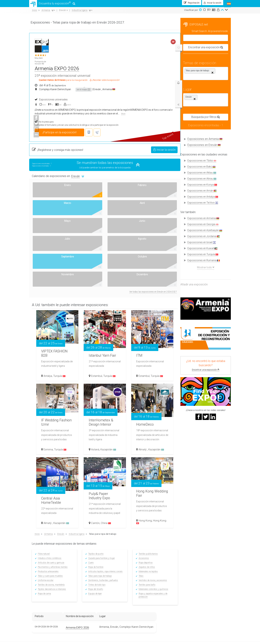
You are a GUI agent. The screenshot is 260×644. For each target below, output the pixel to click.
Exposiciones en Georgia (52, 226)
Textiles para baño (198, 488)
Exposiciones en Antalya (52, 198)
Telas (192, 479)
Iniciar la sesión (215, 124)
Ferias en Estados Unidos (95, 591)
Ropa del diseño (148, 492)
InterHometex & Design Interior (156, 322)
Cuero (143, 466)
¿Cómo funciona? (40, 594)
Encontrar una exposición (54, 371)
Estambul (149, 279)
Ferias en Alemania (92, 600)
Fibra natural (97, 457)
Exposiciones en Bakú (50, 168)
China (158, 426)
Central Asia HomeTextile (106, 400)
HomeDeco (198, 320)
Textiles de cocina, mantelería (104, 488)
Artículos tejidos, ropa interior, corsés (158, 474)
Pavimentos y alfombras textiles (106, 470)
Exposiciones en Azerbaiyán (54, 232)
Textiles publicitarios (200, 457)
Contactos (37, 598)
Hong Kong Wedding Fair (200, 388)
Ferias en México (90, 566)
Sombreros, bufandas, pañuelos (155, 483)
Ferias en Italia (90, 605)
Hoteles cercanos (124, 601)
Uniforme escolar (99, 483)
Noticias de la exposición (128, 584)
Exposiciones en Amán (51, 192)
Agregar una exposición (161, 563)
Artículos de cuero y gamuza (104, 466)
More (115, 88)
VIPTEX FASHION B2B (107, 252)
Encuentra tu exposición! (52, 4)
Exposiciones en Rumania (52, 262)
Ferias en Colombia (92, 571)
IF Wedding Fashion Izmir (107, 317)
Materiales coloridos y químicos (205, 492)
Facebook (190, 559)
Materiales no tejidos (200, 474)
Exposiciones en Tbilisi (51, 162)
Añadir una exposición (43, 286)
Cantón (148, 426)
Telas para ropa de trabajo (152, 479)
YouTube (191, 570)
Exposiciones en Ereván (53, 147)
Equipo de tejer (147, 497)
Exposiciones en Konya (51, 186)
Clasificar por (191, 12)
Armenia (182, 65)
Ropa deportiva (197, 466)
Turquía (113, 279)
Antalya (101, 279)
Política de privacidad (43, 605)
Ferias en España (91, 562)
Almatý (194, 352)
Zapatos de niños (198, 470)
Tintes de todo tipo (149, 488)
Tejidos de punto (148, 457)
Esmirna (102, 352)
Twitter (189, 563)
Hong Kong (197, 423)
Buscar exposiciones (126, 581)
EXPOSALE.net (44, 26)
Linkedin (190, 566)
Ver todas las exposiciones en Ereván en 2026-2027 (203, 195)
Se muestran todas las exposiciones (157, 137)
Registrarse (122, 563)
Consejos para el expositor (129, 566)
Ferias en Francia (91, 595)
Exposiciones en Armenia (54, 141)
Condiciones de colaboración (164, 559)
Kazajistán (161, 352)
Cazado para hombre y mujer (154, 461)
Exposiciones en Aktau (51, 174)
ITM (192, 255)
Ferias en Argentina (92, 576)
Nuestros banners (41, 601)
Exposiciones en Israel (50, 244)
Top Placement (157, 570)
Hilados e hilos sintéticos (103, 461)
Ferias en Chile (90, 581)
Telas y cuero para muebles (103, 479)
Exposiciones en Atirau (51, 180)
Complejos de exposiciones (129, 594)
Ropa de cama (97, 497)
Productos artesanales (101, 474)
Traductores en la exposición (130, 570)
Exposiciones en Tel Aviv (52, 204)
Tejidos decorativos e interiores (105, 492)
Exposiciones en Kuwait (51, 250)
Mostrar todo (54, 269)
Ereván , (171, 65)
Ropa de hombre (148, 470)
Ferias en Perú (89, 586)
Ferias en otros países (93, 610)
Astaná (148, 352)
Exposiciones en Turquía (52, 256)
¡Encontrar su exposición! (128, 559)
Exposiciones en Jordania (52, 238)
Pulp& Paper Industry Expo (154, 391)
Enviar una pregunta (160, 566)
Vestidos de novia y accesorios (204, 483)
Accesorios (195, 461)
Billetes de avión (124, 598)
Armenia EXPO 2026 (134, 44)
